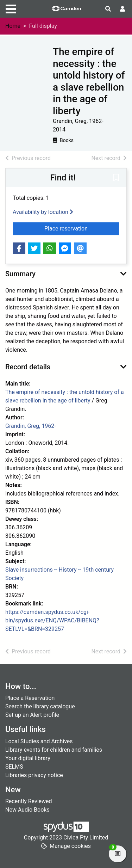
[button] (116, 178)
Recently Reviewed (29, 801)
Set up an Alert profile (32, 715)
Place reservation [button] (82, 228)
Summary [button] (20, 274)
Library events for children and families (54, 750)
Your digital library (28, 758)
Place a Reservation (30, 698)
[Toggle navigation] (11, 8)
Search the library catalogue (40, 706)
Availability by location (43, 212)
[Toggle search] (108, 9)
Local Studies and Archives (39, 741)
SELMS (14, 767)
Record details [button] (28, 367)
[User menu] (122, 9)
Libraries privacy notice (34, 775)
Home (13, 26)
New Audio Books (27, 810)
